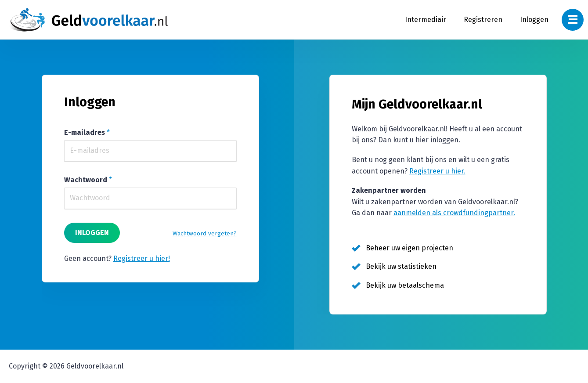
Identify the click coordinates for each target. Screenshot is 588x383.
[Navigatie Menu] (573, 20)
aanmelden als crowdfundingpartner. (454, 213)
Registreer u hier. (437, 171)
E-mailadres (85, 132)
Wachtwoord (86, 180)
